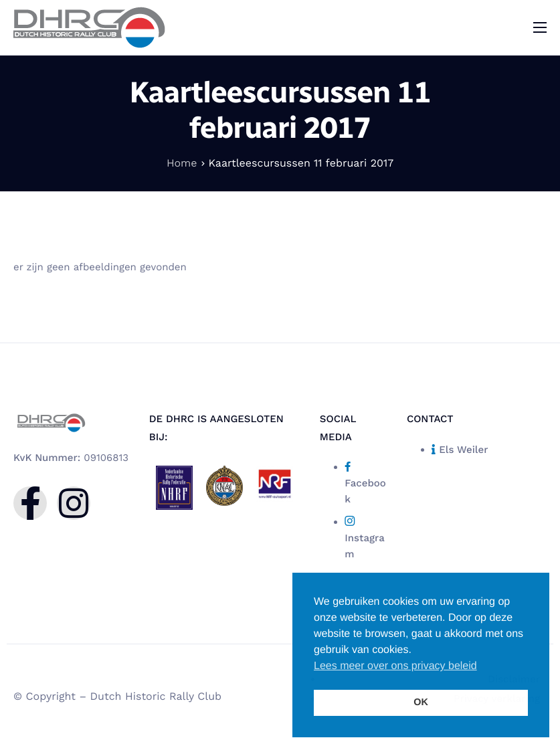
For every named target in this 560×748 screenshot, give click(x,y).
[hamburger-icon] (540, 27)
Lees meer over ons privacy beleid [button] (395, 666)
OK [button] (421, 703)
